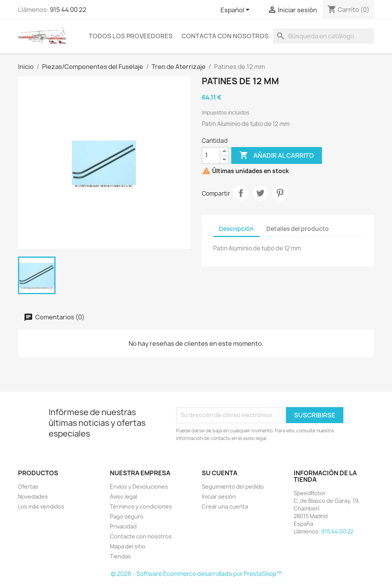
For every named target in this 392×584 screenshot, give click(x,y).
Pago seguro (127, 516)
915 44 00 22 (68, 10)
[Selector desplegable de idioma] (236, 10)
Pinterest (280, 193)
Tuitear (260, 193)
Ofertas (28, 487)
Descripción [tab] (236, 229)
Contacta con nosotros (225, 36)
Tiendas (120, 556)
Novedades (33, 496)
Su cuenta (220, 473)
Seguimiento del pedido (233, 487)
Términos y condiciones (141, 506)
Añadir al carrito (277, 155)
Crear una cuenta (225, 506)
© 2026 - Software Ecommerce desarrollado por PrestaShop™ (196, 574)
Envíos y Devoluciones (139, 487)
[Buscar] (323, 36)
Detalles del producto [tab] (298, 229)
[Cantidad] (211, 155)
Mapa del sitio (128, 546)
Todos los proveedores (131, 36)
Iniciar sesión (219, 496)
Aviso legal (123, 496)
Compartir (241, 193)
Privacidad (123, 526)
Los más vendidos (41, 506)
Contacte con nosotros (141, 536)
